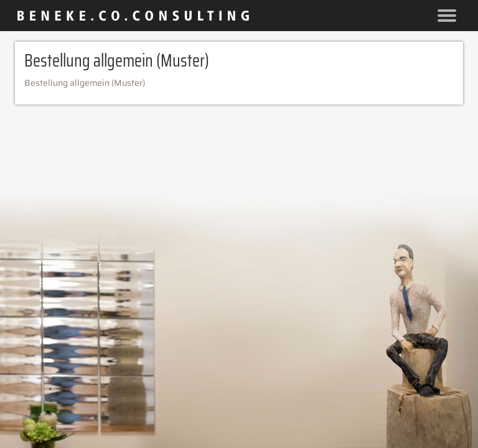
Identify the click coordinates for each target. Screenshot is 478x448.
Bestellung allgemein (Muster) (85, 83)
